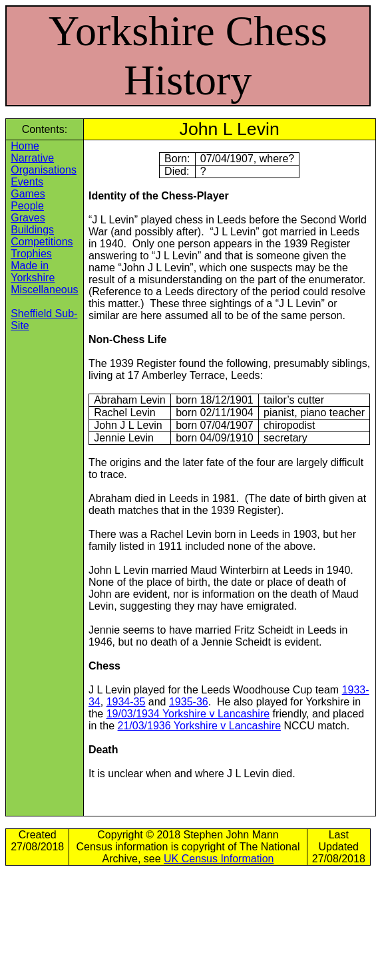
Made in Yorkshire (33, 272)
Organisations (44, 170)
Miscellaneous (44, 290)
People (27, 206)
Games (28, 194)
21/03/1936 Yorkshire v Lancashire (200, 726)
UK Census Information (219, 859)
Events (27, 182)
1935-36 (189, 702)
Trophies (31, 254)
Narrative (32, 158)
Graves (28, 218)
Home (25, 146)
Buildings (32, 230)
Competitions (42, 242)
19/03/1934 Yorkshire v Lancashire (188, 714)
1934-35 (126, 702)
